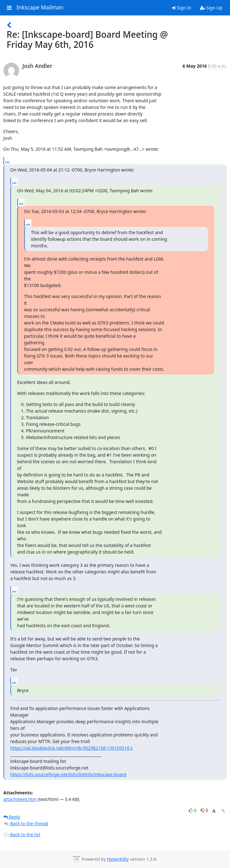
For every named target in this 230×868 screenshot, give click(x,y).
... (8, 161)
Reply (12, 817)
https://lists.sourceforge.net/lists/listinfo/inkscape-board (68, 774)
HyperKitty (118, 859)
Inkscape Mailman (40, 8)
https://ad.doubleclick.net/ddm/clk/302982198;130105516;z (72, 748)
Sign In (182, 8)
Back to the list (22, 834)
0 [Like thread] (193, 810)
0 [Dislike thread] (205, 810)
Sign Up (211, 8)
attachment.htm (20, 799)
